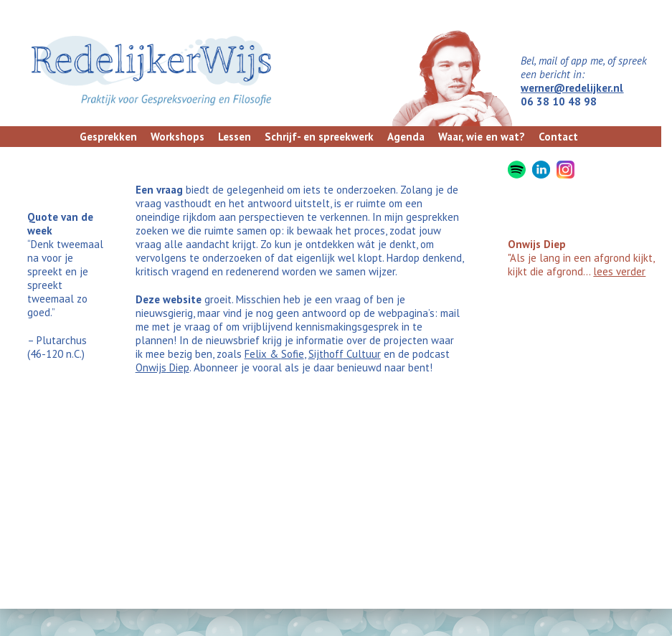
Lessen (235, 137)
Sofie (293, 354)
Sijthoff (326, 354)
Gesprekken (108, 137)
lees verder (619, 271)
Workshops (178, 137)
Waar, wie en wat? (482, 137)
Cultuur (362, 354)
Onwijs (151, 367)
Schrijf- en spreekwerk (319, 137)
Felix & (263, 354)
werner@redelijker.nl (572, 88)
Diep (178, 367)
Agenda (406, 137)
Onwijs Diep (537, 244)
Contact (558, 137)
